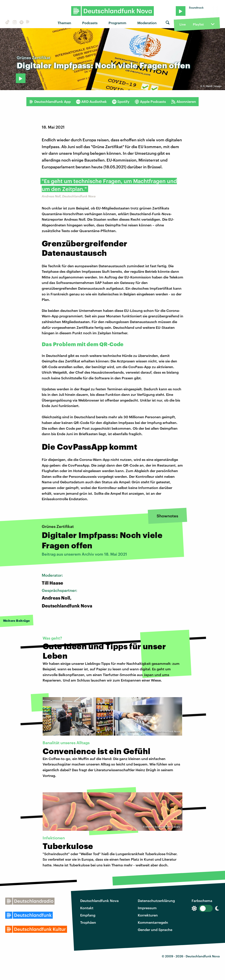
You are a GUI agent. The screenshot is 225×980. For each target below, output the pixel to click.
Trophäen (88, 922)
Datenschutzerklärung (156, 901)
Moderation (147, 23)
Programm (117, 23)
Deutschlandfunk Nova (99, 901)
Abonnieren (184, 102)
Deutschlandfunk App (50, 102)
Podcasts (90, 23)
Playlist (198, 24)
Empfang (88, 915)
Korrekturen (148, 915)
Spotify (121, 102)
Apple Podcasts (150, 102)
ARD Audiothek (91, 102)
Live (183, 24)
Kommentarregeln (153, 922)
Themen (64, 23)
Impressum (147, 908)
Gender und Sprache (155, 930)
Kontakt (87, 908)
